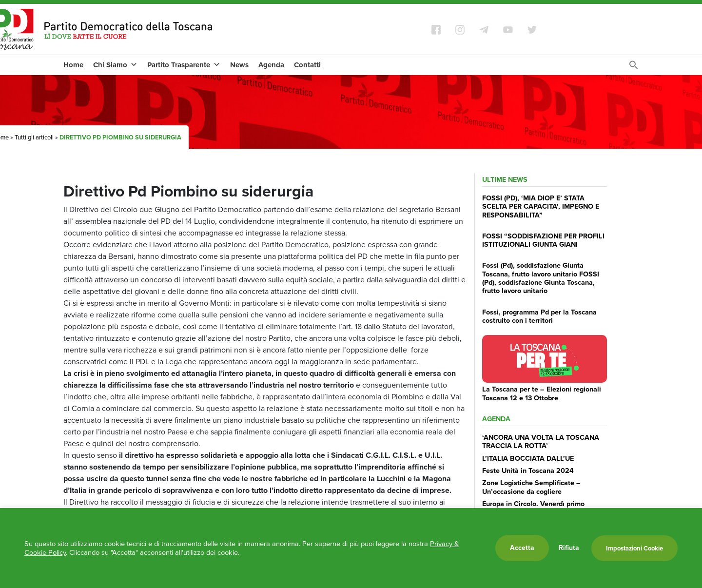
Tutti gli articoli (34, 137)
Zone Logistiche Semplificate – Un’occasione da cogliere (531, 487)
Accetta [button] (522, 548)
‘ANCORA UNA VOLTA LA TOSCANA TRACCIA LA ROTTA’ (541, 441)
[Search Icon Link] (634, 68)
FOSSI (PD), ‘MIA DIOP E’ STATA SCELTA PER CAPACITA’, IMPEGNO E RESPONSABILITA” (541, 206)
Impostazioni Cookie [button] (634, 548)
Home (73, 65)
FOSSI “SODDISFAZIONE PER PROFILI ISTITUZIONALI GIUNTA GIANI (543, 240)
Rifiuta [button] (569, 548)
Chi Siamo (115, 65)
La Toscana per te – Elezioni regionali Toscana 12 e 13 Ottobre (542, 393)
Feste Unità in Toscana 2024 (528, 470)
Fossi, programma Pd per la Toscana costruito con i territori (539, 316)
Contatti (307, 65)
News (239, 65)
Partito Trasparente (184, 65)
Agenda (271, 65)
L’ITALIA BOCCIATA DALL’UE (528, 458)
